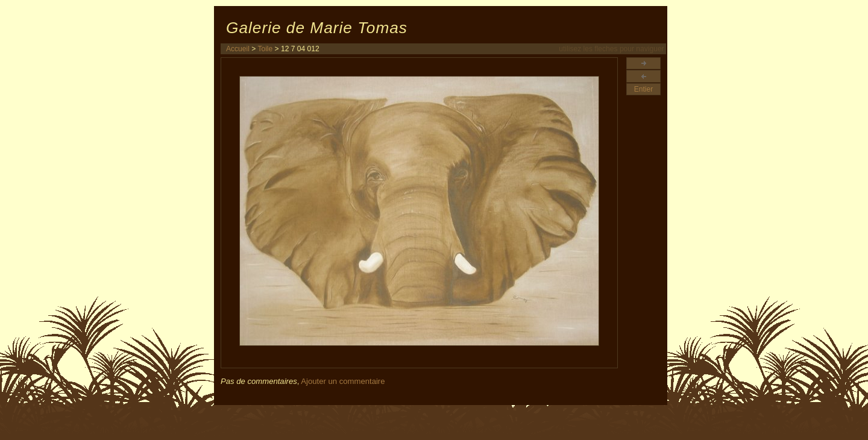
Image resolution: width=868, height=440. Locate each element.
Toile (265, 49)
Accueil (238, 49)
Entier (644, 89)
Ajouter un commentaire (343, 381)
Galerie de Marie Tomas (317, 28)
